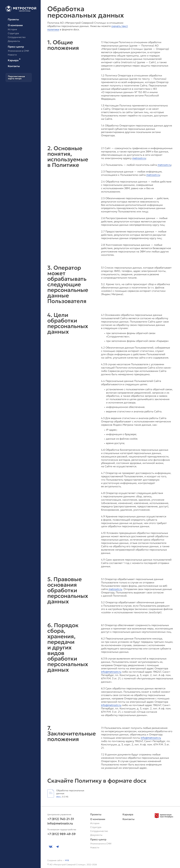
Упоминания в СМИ (18, 51)
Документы (14, 41)
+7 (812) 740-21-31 (61, 819)
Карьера (14, 60)
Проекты (13, 19)
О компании (15, 25)
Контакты (14, 66)
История (12, 29)
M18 (67, 860)
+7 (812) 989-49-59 (61, 834)
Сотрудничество (17, 37)
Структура (13, 33)
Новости (12, 55)
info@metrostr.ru (111, 672)
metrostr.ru (139, 158)
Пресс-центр (16, 47)
